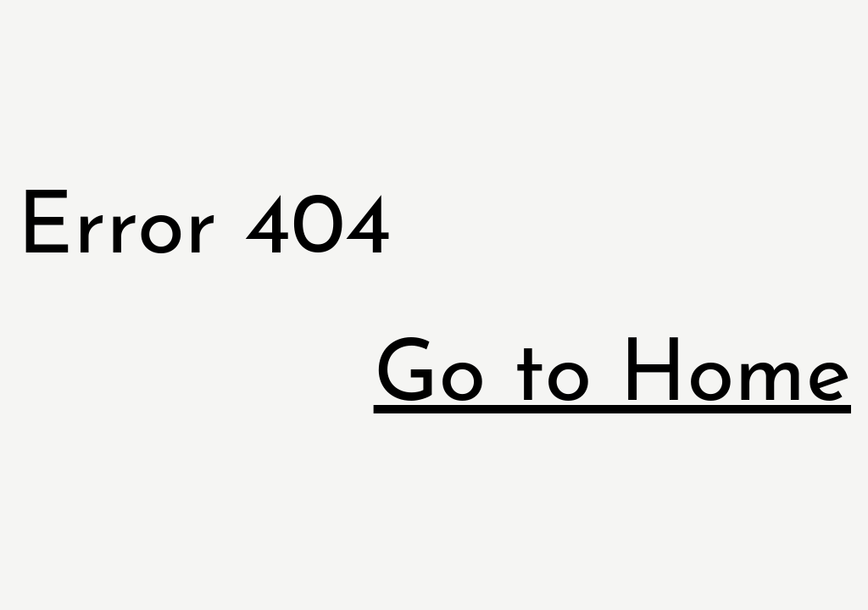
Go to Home (612, 378)
